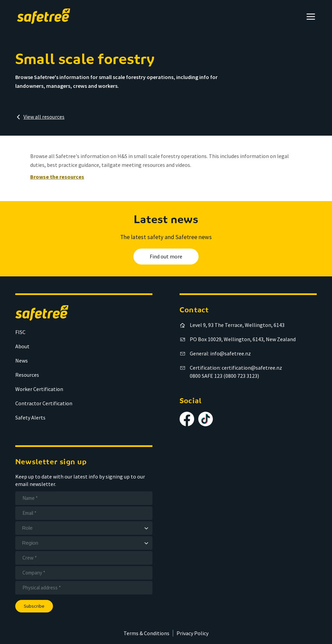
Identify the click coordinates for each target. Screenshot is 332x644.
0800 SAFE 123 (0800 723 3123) (224, 376)
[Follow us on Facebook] (187, 419)
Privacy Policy (192, 633)
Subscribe (34, 606)
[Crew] (84, 558)
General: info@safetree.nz (220, 353)
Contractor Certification (44, 403)
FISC (20, 332)
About (22, 346)
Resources (27, 375)
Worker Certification (39, 389)
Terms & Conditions (146, 633)
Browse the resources (57, 177)
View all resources (44, 117)
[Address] (84, 588)
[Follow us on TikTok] (206, 419)
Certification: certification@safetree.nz (236, 368)
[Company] (84, 573)
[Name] (84, 498)
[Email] (84, 513)
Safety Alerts (30, 417)
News (22, 360)
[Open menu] (311, 16)
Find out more (166, 256)
